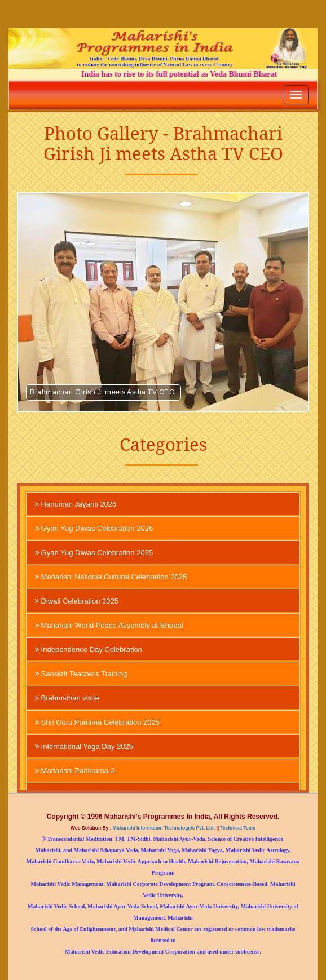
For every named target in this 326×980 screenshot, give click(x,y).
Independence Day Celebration (89, 649)
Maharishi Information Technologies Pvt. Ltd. (164, 828)
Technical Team (237, 828)
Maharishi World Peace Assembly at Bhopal (109, 625)
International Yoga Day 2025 (84, 746)
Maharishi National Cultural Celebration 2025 (111, 577)
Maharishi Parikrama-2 (75, 770)
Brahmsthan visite (67, 698)
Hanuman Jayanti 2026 (76, 504)
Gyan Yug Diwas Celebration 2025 (94, 552)
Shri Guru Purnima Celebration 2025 (97, 722)
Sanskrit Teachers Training (81, 673)
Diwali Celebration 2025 (77, 601)
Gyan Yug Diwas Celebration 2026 (94, 528)
